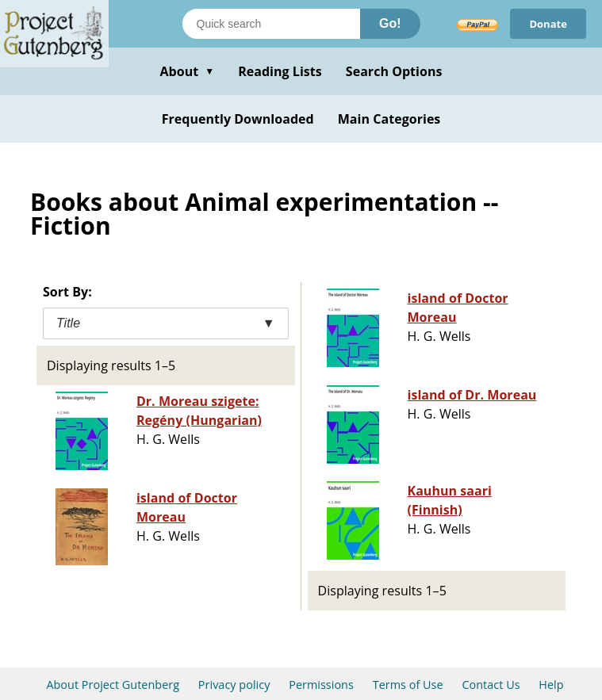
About (187, 71)
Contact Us (491, 685)
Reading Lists (280, 71)
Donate (548, 24)
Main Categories (389, 119)
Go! (390, 23)
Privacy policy (234, 685)
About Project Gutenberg (113, 685)
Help (551, 685)
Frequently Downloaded (238, 119)
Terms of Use (408, 685)
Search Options (394, 71)
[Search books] (271, 24)
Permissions (321, 685)
